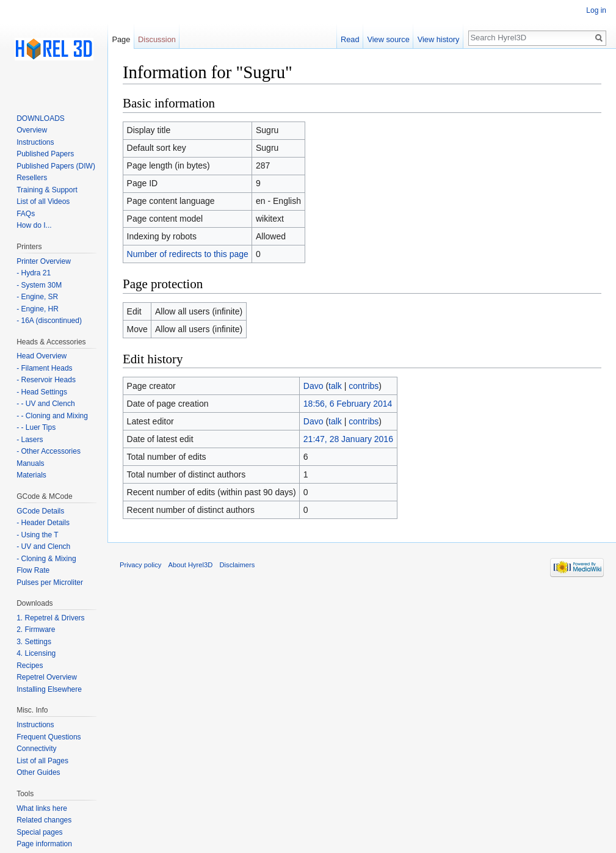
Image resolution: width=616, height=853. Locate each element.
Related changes (44, 820)
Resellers (32, 178)
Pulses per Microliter (50, 583)
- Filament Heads (44, 368)
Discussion (157, 39)
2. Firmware (36, 630)
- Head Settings (42, 392)
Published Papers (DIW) (56, 166)
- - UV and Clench (45, 404)
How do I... (34, 225)
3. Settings (34, 642)
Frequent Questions (49, 737)
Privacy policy (140, 565)
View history (439, 39)
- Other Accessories (49, 451)
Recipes (30, 666)
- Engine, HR (38, 309)
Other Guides (38, 772)
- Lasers (30, 440)
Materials (31, 475)
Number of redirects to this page (188, 254)
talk (335, 386)
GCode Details (40, 511)
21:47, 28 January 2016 (348, 439)
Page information (44, 844)
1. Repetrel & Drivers (50, 618)
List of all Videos (43, 201)
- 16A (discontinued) (49, 321)
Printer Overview (44, 261)
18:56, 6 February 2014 (348, 404)
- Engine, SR (37, 297)
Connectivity (36, 749)
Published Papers (45, 154)
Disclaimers (237, 565)
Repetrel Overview (47, 677)
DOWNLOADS (41, 118)
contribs (364, 386)
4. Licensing (36, 653)
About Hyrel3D (191, 565)
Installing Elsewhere (49, 689)
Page (121, 39)
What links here (42, 808)
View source (388, 39)
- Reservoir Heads (46, 380)
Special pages (39, 832)
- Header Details (43, 523)
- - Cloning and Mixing (52, 416)
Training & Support (47, 190)
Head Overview (42, 356)
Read (350, 39)
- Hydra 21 (34, 273)
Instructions (35, 142)
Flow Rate (33, 570)
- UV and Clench (43, 546)
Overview (32, 130)
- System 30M (39, 285)
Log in (596, 10)
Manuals (30, 463)
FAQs (26, 214)
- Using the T (37, 535)
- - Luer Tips (36, 427)
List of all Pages (42, 761)
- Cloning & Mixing (46, 559)
